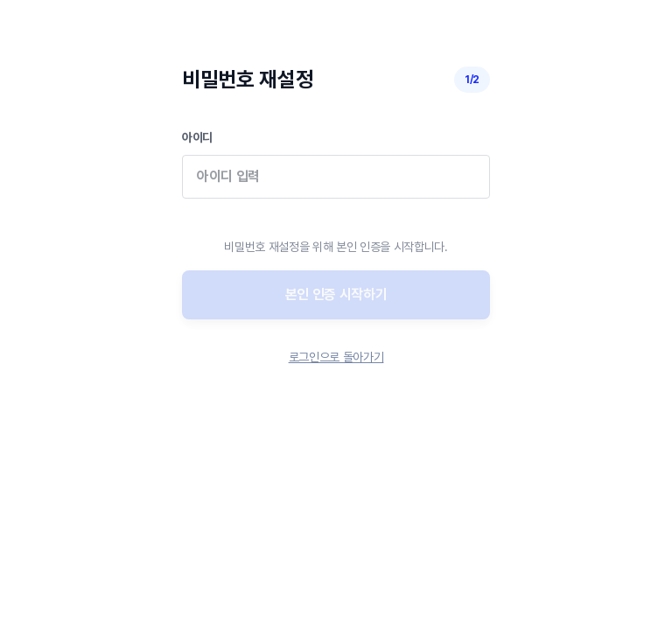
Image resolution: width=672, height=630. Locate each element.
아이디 (336, 176)
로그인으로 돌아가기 (336, 357)
